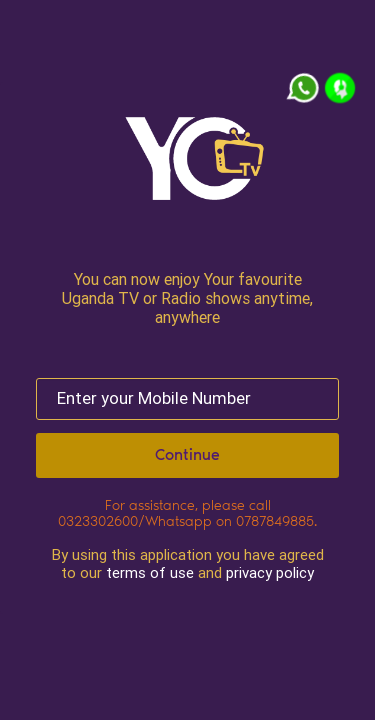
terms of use (150, 572)
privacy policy (270, 572)
